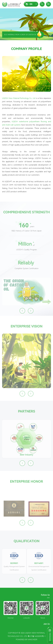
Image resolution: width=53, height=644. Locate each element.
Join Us (47, 624)
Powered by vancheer (26, 640)
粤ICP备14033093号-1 (37, 636)
